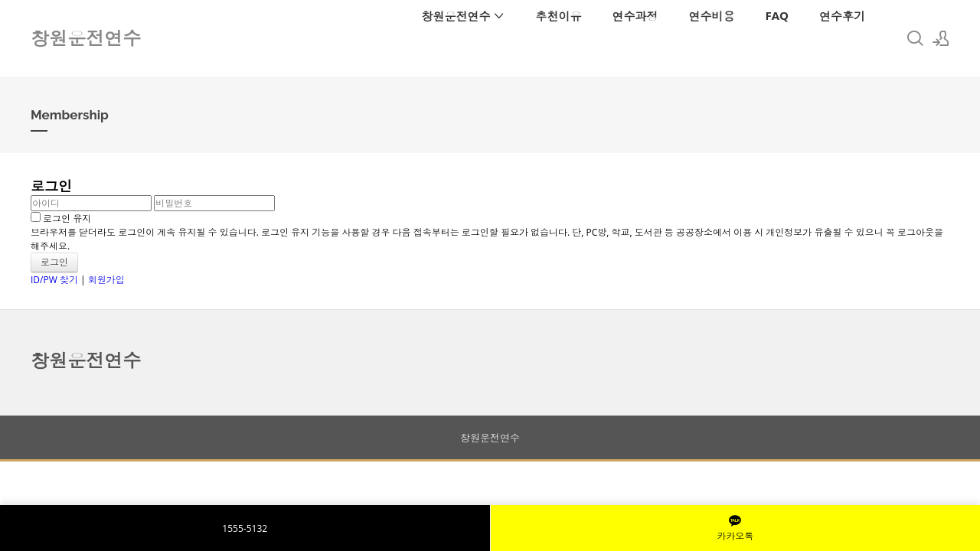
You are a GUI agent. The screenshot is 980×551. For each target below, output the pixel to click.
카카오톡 (735, 528)
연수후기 (842, 16)
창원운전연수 (464, 16)
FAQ (777, 15)
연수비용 (711, 16)
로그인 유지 (61, 218)
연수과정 (635, 16)
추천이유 (558, 16)
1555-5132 (245, 528)
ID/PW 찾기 (54, 280)
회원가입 (106, 280)
